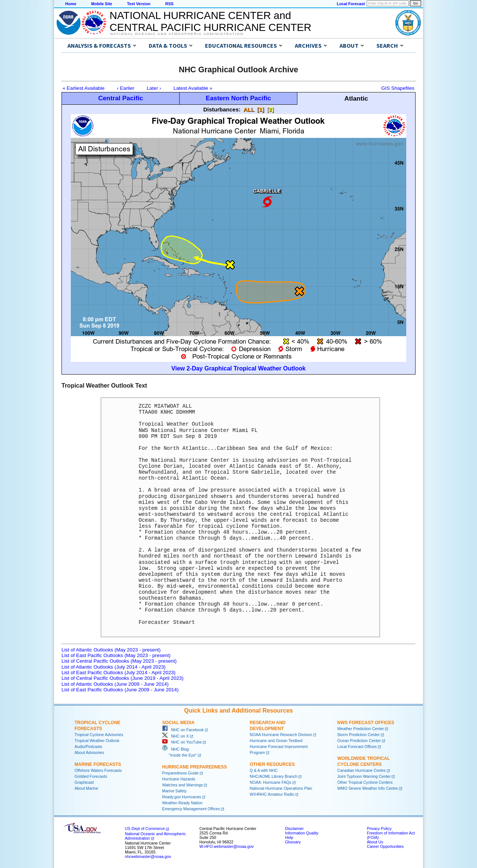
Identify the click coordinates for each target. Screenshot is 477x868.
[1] (260, 109)
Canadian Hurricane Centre (361, 770)
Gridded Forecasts (91, 776)
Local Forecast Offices (357, 747)
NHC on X (176, 736)
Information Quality (302, 833)
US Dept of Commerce (145, 828)
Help (289, 837)
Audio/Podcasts (88, 747)
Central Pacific (120, 98)
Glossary (293, 842)
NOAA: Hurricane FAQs (271, 782)
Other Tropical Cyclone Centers (365, 782)
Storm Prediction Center (358, 735)
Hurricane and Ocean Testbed (276, 741)
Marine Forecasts (98, 764)
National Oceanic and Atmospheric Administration (177, 34)
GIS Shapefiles (398, 88)
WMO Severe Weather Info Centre (368, 788)
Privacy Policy (379, 828)
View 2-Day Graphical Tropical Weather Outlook (238, 368)
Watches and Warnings (182, 785)
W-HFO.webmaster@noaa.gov (227, 846)
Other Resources (272, 764)
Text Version (139, 4)
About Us (375, 842)
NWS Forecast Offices (366, 723)
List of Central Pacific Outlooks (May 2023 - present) (119, 661)
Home (71, 4)
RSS (169, 4)
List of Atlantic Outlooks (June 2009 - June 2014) (115, 684)
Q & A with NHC (264, 770)
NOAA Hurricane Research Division (281, 735)
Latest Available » (193, 88)
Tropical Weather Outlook (97, 741)
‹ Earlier (126, 88)
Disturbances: (222, 109)
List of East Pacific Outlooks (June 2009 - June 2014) (120, 690)
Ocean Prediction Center (359, 741)
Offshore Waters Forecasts (98, 770)
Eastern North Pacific (238, 98)
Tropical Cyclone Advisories (99, 735)
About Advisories (89, 752)
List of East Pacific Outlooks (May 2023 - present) (116, 655)
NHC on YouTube (182, 742)
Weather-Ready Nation (182, 803)
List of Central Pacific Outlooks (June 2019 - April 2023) (122, 678)
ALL (249, 109)
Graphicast (84, 782)
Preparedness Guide (180, 773)
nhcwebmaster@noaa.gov (148, 856)
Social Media (178, 723)
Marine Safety (174, 791)
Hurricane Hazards (179, 779)
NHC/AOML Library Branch (274, 776)
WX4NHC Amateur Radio (272, 794)
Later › (154, 88)
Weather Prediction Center (361, 729)
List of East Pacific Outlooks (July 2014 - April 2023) (119, 673)
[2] (270, 109)
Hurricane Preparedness (195, 767)
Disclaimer (294, 828)
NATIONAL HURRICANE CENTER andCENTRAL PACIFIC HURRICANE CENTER (210, 21)
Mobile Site (102, 4)
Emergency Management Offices (191, 809)
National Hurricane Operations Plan (281, 788)
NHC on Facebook (183, 730)
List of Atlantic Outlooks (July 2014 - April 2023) (113, 667)
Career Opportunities (385, 846)
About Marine (86, 788)
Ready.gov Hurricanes (182, 797)
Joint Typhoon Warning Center (364, 776)
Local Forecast (351, 4)
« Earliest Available (83, 88)
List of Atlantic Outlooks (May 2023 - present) (111, 650)
